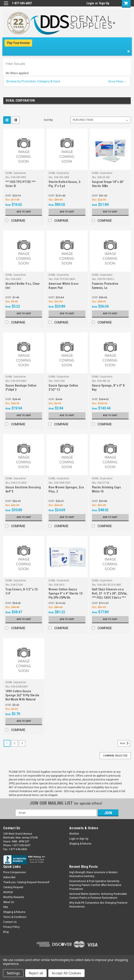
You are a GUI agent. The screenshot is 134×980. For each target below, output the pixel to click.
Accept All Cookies (66, 973)
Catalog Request (13, 887)
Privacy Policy (11, 927)
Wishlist (74, 834)
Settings (13, 973)
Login (90, 3)
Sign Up (104, 3)
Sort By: (49, 120)
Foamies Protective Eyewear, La (105, 286)
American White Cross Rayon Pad (64, 286)
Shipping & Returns (80, 844)
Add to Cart (24, 212)
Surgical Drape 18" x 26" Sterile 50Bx (108, 184)
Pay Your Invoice (18, 43)
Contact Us (10, 922)
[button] (67, 81)
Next (125, 743)
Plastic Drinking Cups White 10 (106, 489)
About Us (9, 902)
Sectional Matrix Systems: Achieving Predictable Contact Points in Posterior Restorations (98, 896)
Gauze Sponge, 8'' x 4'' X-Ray (109, 388)
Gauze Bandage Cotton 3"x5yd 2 (21, 388)
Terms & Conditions (15, 917)
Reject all (36, 973)
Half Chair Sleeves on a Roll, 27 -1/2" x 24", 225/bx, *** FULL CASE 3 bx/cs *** (110, 593)
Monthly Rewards (14, 897)
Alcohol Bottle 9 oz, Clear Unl (23, 286)
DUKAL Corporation (16, 173)
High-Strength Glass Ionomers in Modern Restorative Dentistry (93, 874)
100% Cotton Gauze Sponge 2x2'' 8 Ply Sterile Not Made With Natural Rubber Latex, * (22, 696)
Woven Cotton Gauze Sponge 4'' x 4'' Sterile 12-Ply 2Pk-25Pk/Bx (66, 593)
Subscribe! (9, 877)
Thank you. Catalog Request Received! (26, 882)
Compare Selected (115, 756)
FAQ (6, 907)
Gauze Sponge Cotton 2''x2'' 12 (63, 388)
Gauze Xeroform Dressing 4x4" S (23, 489)
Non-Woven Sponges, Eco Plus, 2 (66, 489)
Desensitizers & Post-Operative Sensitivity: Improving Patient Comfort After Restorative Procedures (95, 885)
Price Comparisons (15, 872)
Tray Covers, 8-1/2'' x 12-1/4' (22, 591)
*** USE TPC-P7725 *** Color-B (20, 184)
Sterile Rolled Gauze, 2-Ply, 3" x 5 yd (65, 184)
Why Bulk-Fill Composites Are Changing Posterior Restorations (98, 905)
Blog (6, 932)
